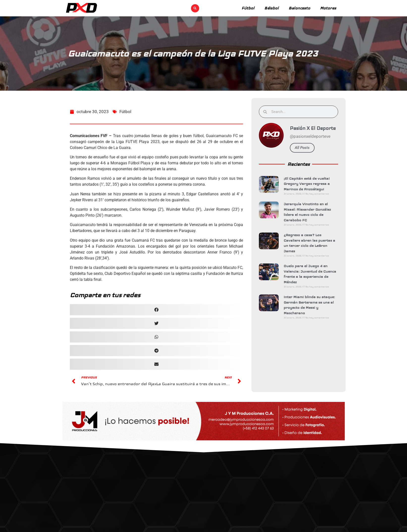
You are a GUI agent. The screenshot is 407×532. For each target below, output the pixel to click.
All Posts (308, 148)
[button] (195, 8)
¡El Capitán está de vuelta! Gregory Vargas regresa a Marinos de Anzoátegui (313, 184)
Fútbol (248, 8)
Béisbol (271, 8)
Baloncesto (299, 8)
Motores (328, 8)
